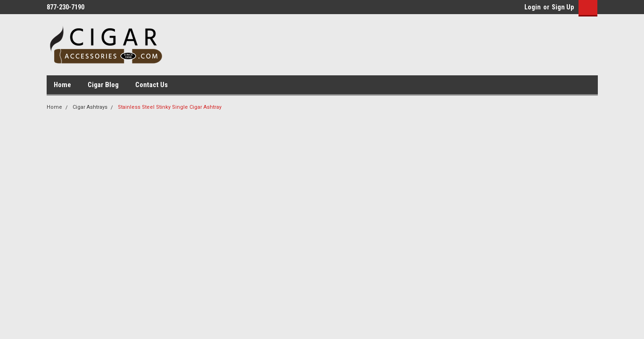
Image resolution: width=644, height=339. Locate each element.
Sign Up (563, 7)
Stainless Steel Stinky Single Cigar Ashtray (170, 107)
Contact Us (151, 85)
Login (533, 7)
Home (62, 85)
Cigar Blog (103, 85)
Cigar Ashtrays (90, 107)
